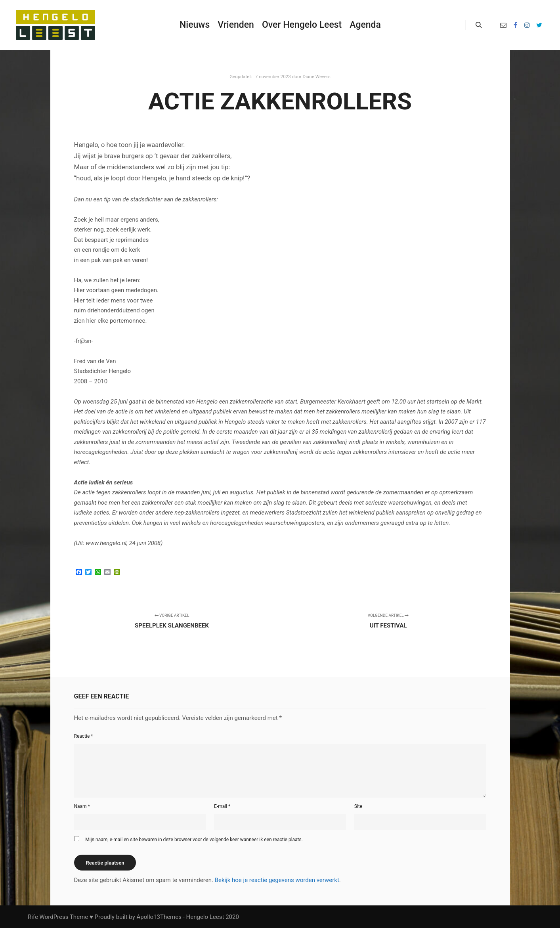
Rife (33, 917)
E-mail (222, 806)
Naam (82, 806)
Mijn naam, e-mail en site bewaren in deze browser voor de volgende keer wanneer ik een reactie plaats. (194, 840)
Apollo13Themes (159, 917)
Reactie (84, 736)
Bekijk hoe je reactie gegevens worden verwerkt (277, 880)
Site (358, 806)
